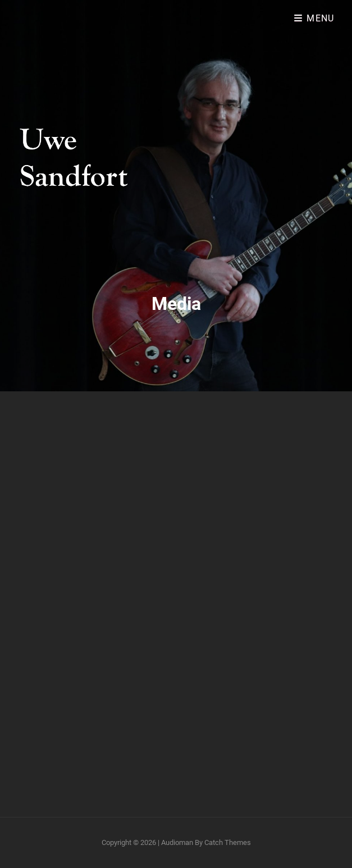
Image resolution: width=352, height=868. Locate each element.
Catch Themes (228, 842)
